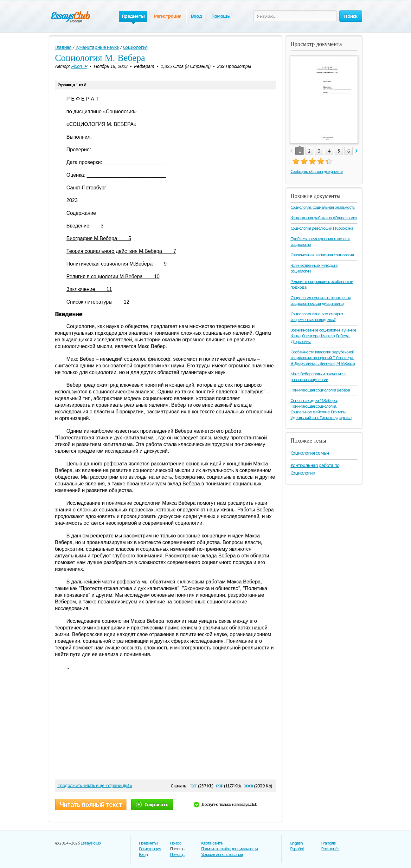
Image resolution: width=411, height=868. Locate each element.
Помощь (221, 16)
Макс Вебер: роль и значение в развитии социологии (318, 377)
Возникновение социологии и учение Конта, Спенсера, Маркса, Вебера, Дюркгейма (324, 336)
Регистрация (168, 16)
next (357, 151)
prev (291, 151)
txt (193, 785)
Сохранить (152, 804)
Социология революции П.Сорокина (322, 228)
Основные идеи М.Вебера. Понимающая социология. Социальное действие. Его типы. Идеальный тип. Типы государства (321, 409)
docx (248, 785)
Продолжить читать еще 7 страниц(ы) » (95, 786)
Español (297, 849)
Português (330, 849)
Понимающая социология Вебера (320, 390)
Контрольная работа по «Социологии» (324, 218)
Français (328, 843)
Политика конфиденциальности (230, 849)
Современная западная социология (322, 255)
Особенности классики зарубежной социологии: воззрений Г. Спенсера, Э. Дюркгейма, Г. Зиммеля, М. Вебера (323, 358)
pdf (220, 785)
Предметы (148, 843)
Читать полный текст (91, 805)
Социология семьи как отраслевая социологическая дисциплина (321, 301)
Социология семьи (310, 453)
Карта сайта (212, 843)
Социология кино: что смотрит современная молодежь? (317, 317)
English (296, 843)
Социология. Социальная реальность (323, 207)
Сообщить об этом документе (317, 171)
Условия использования (222, 855)
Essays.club (91, 843)
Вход (196, 16)
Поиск (176, 843)
